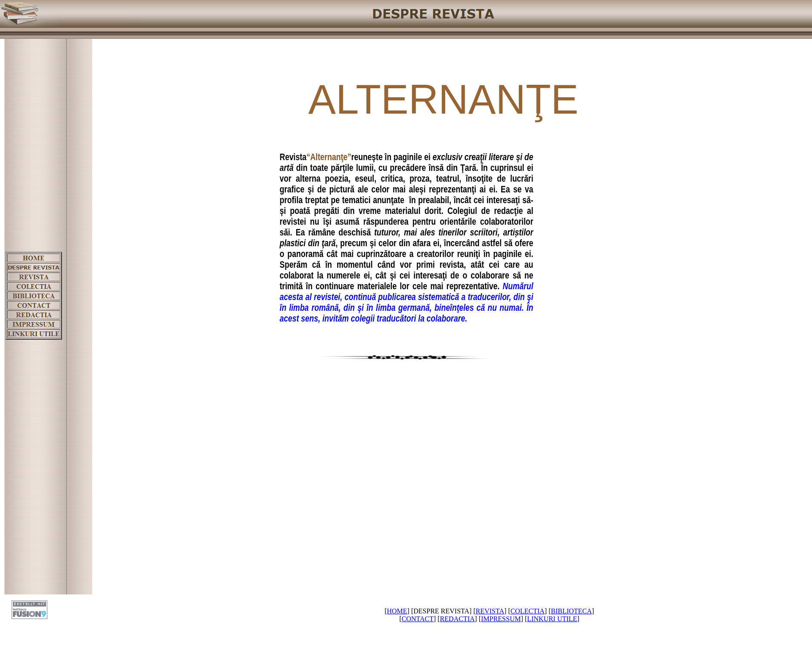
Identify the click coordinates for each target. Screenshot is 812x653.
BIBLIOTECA (571, 611)
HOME (397, 611)
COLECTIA (528, 611)
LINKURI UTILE (552, 619)
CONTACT (418, 619)
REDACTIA (457, 619)
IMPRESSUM (501, 619)
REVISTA (490, 611)
